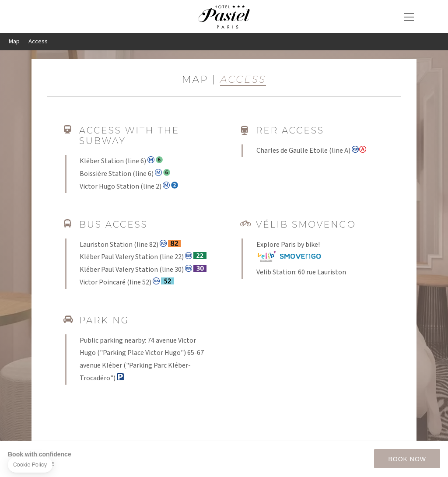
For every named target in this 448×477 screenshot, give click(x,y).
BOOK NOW (407, 459)
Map (14, 41)
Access (38, 41)
